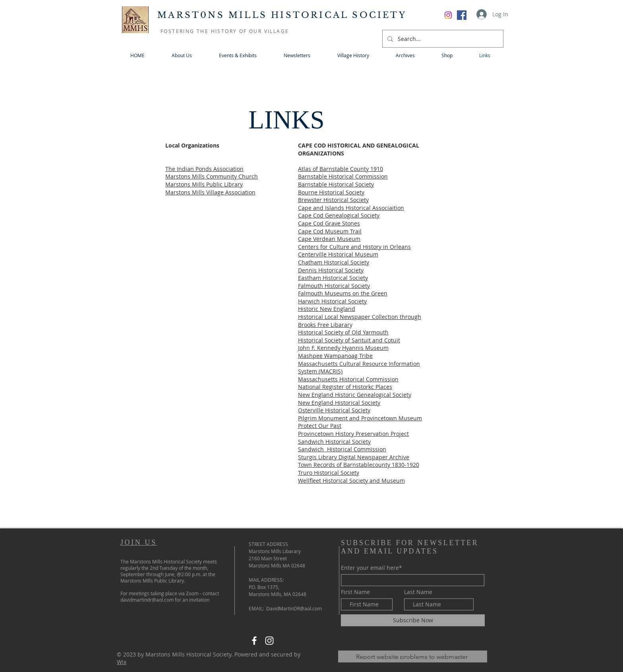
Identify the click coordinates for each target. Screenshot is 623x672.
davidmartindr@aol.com (147, 600)
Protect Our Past (320, 426)
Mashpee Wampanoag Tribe (335, 356)
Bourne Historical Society (331, 192)
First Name (355, 592)
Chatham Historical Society (334, 262)
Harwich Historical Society (332, 301)
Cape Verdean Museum (329, 239)
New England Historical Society (339, 403)
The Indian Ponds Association (204, 169)
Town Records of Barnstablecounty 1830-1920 (359, 465)
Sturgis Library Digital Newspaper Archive (354, 457)
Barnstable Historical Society (336, 184)
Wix (122, 662)
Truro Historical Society (329, 473)
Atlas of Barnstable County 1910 (341, 169)
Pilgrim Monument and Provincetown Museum (360, 418)
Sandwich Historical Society (334, 442)
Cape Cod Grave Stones (329, 223)
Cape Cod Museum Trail (330, 231)
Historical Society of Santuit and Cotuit (349, 340)
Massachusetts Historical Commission (348, 379)
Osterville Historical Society (334, 410)
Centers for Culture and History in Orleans (354, 247)
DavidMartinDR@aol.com (294, 608)
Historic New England (327, 309)
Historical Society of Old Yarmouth (343, 332)
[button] (238, 55)
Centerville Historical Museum (338, 254)
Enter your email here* (371, 568)
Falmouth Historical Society (334, 286)
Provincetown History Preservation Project (353, 434)
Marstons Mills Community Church (212, 176)
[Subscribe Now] (413, 620)
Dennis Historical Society (331, 270)
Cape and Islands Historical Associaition (351, 208)
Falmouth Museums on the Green (343, 293)
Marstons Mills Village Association (210, 192)
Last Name (418, 592)
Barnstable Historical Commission (343, 176)
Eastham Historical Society (333, 278)
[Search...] (442, 39)
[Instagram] (269, 641)
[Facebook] (462, 15)
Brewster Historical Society (333, 200)
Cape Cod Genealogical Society (339, 215)
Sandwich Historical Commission (342, 449)
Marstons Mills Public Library (204, 184)
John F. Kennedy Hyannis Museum (343, 348)
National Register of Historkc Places (345, 387)
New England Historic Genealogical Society (355, 395)
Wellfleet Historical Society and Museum (351, 481)
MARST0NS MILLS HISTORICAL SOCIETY (282, 15)
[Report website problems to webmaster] (413, 656)
